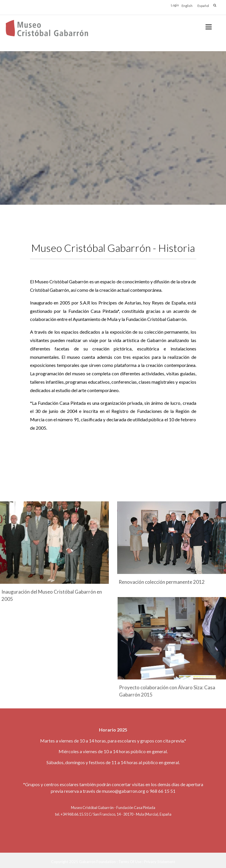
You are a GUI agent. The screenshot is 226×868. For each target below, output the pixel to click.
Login (175, 5)
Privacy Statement (159, 861)
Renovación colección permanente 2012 (162, 582)
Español (203, 6)
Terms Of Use (130, 861)
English (187, 6)
